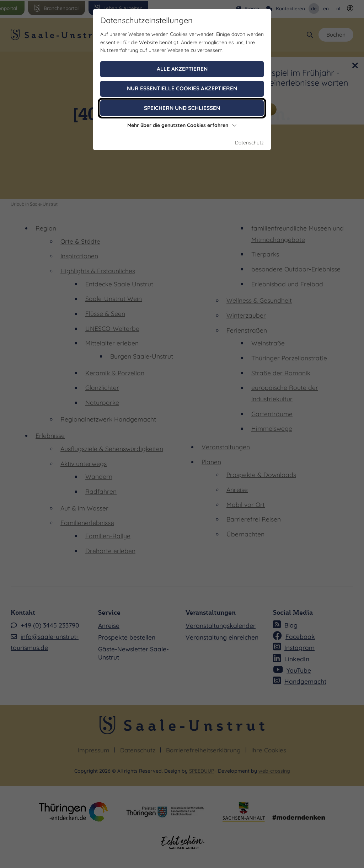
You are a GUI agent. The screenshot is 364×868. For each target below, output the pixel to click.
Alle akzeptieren (182, 69)
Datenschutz (249, 143)
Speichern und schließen (182, 108)
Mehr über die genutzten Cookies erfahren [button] (182, 125)
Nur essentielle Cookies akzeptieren (182, 88)
